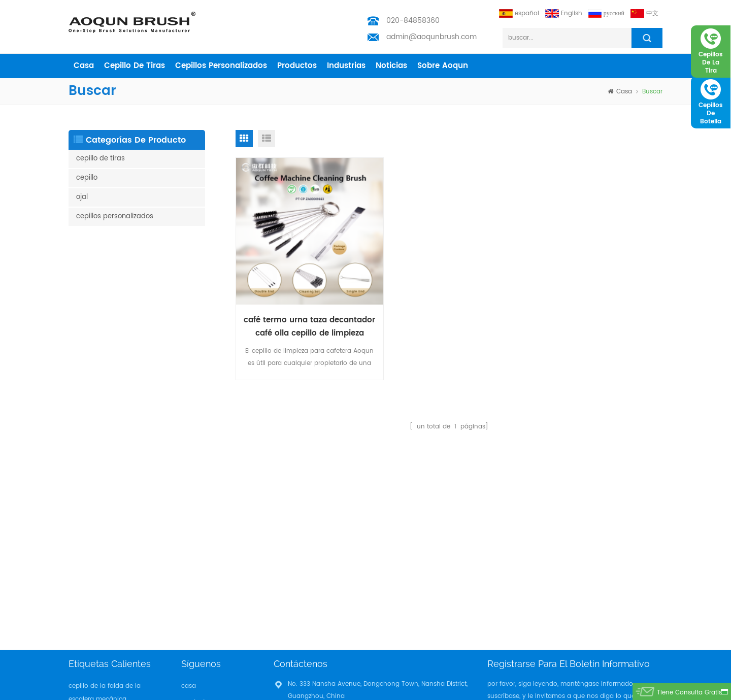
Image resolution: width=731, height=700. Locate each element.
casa (84, 66)
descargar (196, 567)
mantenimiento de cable (106, 623)
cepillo (87, 178)
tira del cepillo (90, 545)
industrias (346, 66)
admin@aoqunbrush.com (431, 37)
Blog (188, 551)
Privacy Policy (202, 584)
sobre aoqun (443, 66)
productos (297, 66)
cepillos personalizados (221, 66)
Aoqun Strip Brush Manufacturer (400, 690)
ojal (82, 197)
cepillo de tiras (135, 66)
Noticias (391, 66)
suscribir (639, 490)
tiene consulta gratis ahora (689, 694)
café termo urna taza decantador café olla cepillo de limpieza (304, 315)
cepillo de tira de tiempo (106, 591)
